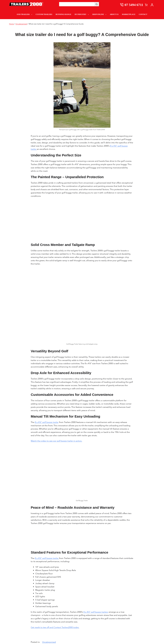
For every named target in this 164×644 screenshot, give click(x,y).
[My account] (153, 5)
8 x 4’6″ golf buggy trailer (47, 422)
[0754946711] (122, 5)
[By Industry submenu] (88, 14)
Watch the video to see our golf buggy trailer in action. (56, 441)
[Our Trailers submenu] (32, 14)
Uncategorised (21, 24)
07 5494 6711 (134, 5)
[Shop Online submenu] (106, 14)
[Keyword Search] (77, 4)
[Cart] (146, 5)
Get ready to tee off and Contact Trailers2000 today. (55, 627)
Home (12, 24)
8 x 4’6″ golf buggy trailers (96, 612)
